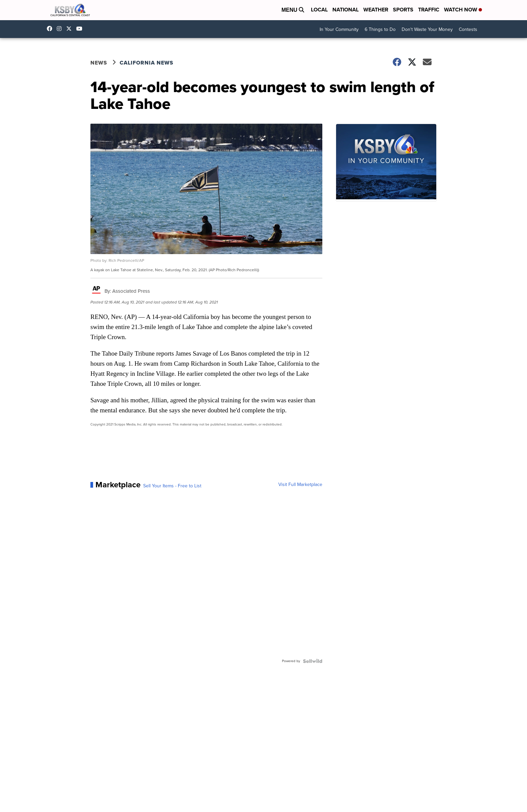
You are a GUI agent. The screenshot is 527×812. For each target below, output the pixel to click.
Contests (468, 29)
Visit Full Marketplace (300, 485)
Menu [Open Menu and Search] (293, 10)
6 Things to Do (380, 29)
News (99, 63)
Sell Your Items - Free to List (172, 486)
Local (319, 10)
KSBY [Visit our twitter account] (71, 29)
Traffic (429, 10)
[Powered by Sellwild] (313, 661)
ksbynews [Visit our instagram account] (61, 29)
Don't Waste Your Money (427, 29)
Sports (403, 10)
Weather (376, 10)
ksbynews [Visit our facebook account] (51, 29)
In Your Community (339, 29)
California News (147, 63)
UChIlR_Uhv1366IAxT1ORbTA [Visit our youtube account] (81, 29)
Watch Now (463, 10)
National (346, 10)
